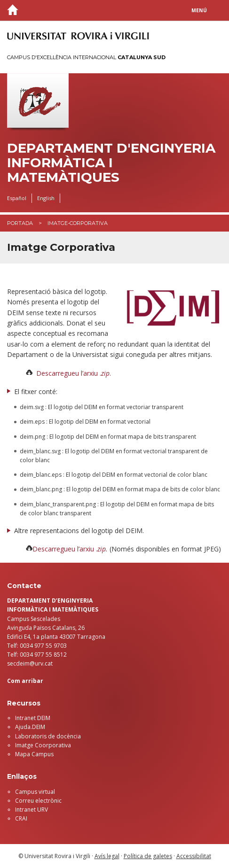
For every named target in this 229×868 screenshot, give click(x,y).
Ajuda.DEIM (30, 727)
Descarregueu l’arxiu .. (74, 373)
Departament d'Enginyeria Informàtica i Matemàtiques (111, 163)
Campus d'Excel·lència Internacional (86, 57)
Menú (199, 10)
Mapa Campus (34, 754)
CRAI (21, 818)
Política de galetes (148, 856)
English (46, 198)
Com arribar (25, 681)
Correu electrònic (38, 801)
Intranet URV (32, 810)
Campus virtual (35, 792)
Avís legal (107, 856)
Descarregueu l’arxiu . (65, 549)
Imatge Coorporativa (43, 745)
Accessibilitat (194, 856)
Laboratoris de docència (48, 736)
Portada (20, 223)
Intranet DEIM (33, 718)
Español (17, 198)
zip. (103, 549)
